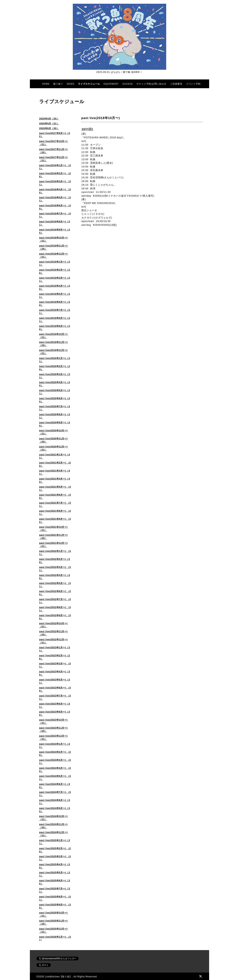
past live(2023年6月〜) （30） (55, 689)
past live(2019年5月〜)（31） (55, 296)
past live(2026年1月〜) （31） (55, 938)
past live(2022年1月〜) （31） (55, 553)
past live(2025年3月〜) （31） (55, 858)
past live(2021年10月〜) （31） (53, 529)
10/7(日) (87, 129)
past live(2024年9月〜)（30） (55, 810)
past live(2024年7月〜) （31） (55, 794)
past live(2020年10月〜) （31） (53, 432)
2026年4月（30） (49, 119)
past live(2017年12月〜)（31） (53, 159)
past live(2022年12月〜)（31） (53, 641)
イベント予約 (193, 84)
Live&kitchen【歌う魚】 (58, 977)
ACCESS (128, 84)
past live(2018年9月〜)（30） (55, 231)
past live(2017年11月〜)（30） (53, 151)
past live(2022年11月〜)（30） (53, 633)
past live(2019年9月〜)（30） (55, 328)
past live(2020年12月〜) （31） (53, 448)
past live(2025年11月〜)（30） (53, 922)
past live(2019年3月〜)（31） (55, 279)
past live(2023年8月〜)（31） (55, 705)
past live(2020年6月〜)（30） (55, 400)
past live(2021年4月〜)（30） (55, 480)
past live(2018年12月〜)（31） (53, 255)
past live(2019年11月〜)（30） (53, 344)
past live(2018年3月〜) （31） (55, 183)
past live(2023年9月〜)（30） (55, 713)
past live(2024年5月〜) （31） (55, 778)
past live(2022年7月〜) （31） (55, 601)
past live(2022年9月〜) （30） (55, 617)
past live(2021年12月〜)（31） (53, 545)
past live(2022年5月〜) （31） (55, 585)
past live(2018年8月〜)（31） (55, 223)
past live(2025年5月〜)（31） (55, 874)
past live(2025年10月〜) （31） (53, 914)
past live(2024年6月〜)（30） (55, 786)
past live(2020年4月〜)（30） (55, 384)
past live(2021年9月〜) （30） (55, 521)
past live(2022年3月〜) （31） (55, 569)
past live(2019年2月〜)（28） (55, 271)
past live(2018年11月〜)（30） (53, 247)
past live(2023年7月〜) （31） (55, 697)
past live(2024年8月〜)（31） (55, 802)
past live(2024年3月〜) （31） (55, 762)
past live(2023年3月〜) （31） (55, 665)
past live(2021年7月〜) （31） (55, 504)
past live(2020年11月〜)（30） (53, 440)
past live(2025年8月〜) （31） (55, 898)
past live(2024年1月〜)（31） (55, 746)
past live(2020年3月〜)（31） (55, 376)
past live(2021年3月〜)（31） (55, 472)
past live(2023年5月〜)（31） (55, 681)
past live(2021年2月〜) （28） (55, 464)
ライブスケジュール (89, 84)
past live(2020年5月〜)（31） (55, 392)
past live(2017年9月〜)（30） (55, 135)
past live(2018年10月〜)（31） (53, 239)
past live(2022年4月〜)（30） (55, 577)
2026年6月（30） (49, 128)
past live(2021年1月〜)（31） (55, 456)
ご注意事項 (176, 84)
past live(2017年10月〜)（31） (53, 143)
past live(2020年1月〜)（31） (55, 360)
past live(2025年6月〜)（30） (55, 882)
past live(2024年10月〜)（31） (53, 818)
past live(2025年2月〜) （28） (55, 850)
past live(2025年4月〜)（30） (55, 866)
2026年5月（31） (49, 124)
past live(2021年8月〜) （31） (55, 513)
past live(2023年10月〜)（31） (53, 721)
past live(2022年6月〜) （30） (55, 593)
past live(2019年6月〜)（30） (55, 304)
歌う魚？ (58, 84)
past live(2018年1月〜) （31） (55, 167)
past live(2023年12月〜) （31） (53, 738)
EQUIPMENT (111, 84)
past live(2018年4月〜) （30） (55, 191)
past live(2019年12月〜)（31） (53, 352)
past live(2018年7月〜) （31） (55, 215)
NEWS (71, 84)
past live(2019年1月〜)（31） (55, 263)
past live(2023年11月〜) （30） (53, 729)
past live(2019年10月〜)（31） (53, 336)
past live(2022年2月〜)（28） (55, 561)
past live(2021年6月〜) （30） (55, 496)
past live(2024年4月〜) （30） (55, 770)
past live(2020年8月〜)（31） (55, 416)
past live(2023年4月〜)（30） (55, 673)
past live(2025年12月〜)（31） (53, 930)
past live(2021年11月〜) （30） (53, 537)
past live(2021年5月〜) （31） (55, 488)
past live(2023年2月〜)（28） (55, 657)
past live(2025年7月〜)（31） (55, 890)
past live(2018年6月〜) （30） (55, 207)
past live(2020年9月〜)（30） (55, 424)
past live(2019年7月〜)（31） (55, 312)
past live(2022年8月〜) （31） (55, 609)
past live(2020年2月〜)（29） (55, 368)
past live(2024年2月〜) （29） (55, 754)
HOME (46, 84)
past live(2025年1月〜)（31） (55, 842)
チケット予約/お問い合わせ (151, 84)
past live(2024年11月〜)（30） (53, 826)
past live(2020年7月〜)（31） (55, 408)
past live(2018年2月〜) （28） (55, 175)
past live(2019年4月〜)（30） (55, 288)
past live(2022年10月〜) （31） (53, 625)
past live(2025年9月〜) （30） (55, 906)
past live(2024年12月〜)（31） (53, 834)
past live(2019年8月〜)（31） (55, 320)
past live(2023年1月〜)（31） (55, 649)
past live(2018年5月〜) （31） (55, 199)
